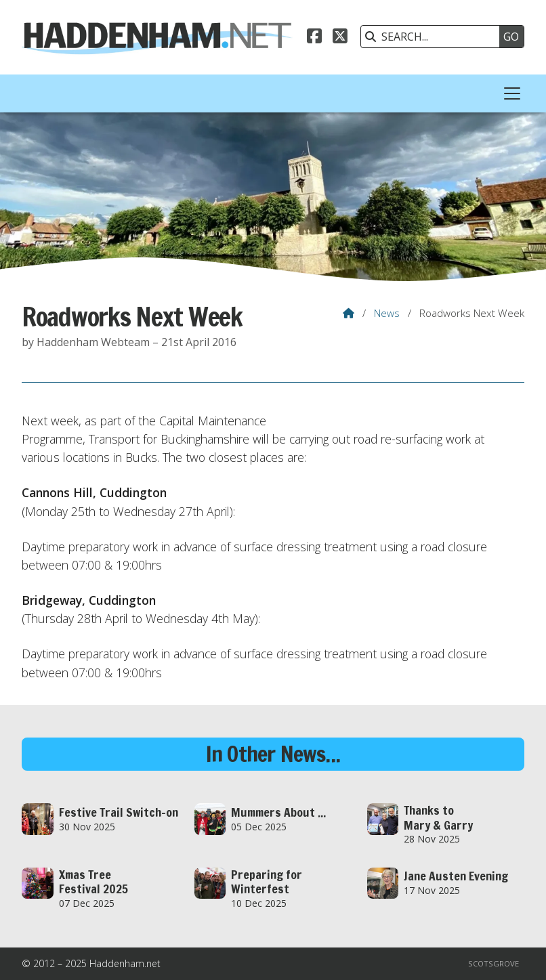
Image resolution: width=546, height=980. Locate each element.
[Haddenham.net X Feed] (340, 38)
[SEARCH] (434, 37)
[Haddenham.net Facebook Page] (314, 38)
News (387, 313)
